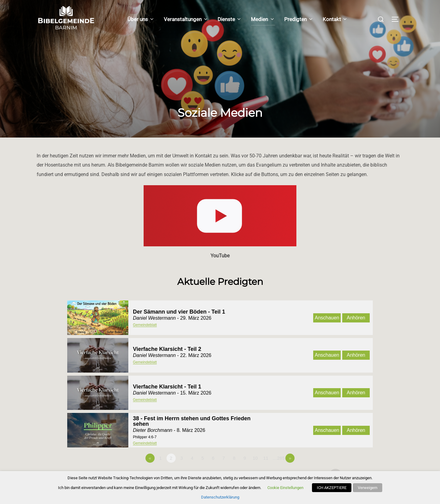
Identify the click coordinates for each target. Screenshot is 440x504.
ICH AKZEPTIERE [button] (332, 488)
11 (266, 458)
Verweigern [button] (368, 488)
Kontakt (335, 19)
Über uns (141, 19)
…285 (279, 458)
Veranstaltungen (186, 19)
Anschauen (327, 318)
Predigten (299, 19)
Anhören (356, 318)
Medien (263, 19)
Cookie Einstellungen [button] (285, 488)
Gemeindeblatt (145, 325)
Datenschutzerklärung (220, 497)
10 (255, 458)
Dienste (230, 19)
